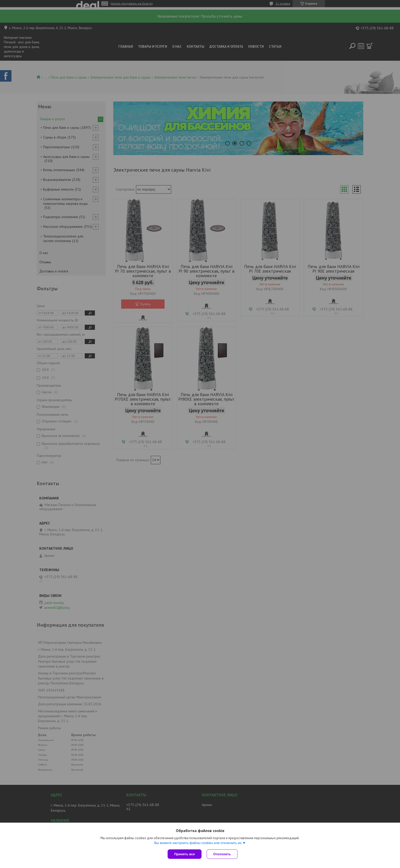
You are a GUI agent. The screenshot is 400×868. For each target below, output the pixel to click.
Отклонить (222, 854)
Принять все (185, 854)
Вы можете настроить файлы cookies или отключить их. (198, 843)
